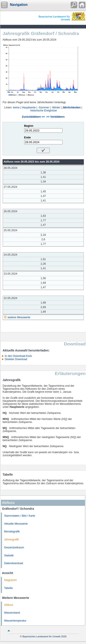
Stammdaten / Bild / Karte (20, 516)
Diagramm (10, 580)
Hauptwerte (29, 108)
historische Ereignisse (44, 111)
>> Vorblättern (55, 117)
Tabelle (8, 588)
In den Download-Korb (18, 356)
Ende (28, 138)
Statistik (9, 555)
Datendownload (14, 563)
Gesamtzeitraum (14, 547)
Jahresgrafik (12, 540)
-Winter (56, 108)
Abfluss (9, 605)
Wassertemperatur (15, 621)
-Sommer (44, 108)
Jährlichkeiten (72, 108)
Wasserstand (12, 613)
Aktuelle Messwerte (16, 524)
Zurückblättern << (33, 117)
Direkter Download (16, 359)
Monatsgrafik (12, 532)
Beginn (29, 126)
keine (16, 108)
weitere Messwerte (19, 317)
